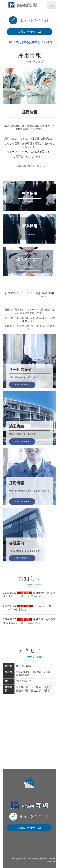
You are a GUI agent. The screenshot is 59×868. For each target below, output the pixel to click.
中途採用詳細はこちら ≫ (31, 166)
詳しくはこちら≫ (32, 596)
